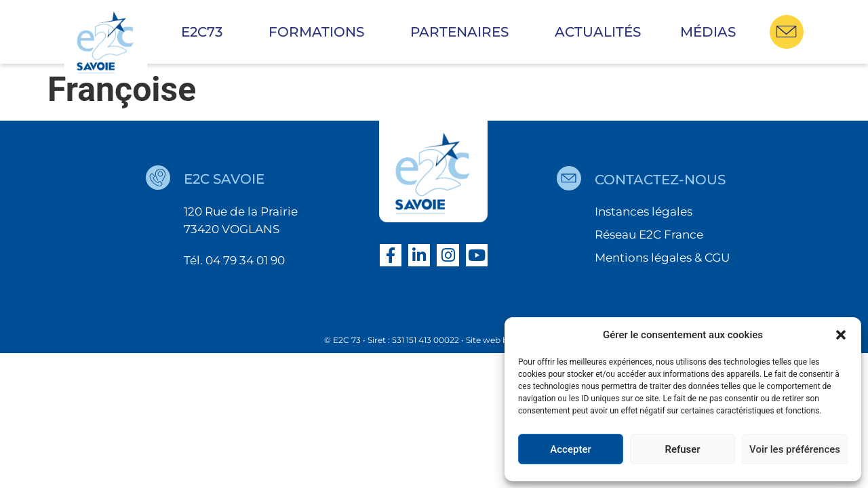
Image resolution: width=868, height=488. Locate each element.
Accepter (570, 449)
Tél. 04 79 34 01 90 (234, 260)
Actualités (598, 32)
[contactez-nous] (569, 178)
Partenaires (463, 32)
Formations (320, 32)
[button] (841, 335)
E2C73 (205, 32)
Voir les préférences (795, 449)
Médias (708, 32)
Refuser (682, 449)
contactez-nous (660, 180)
